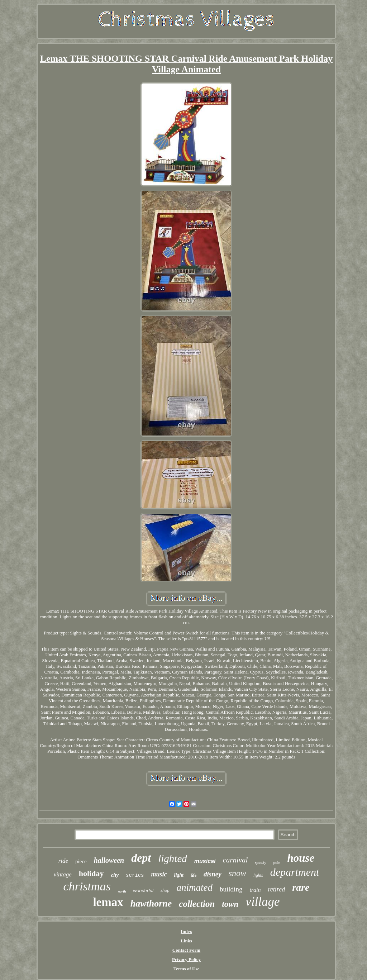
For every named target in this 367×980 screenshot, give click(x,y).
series (135, 875)
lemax (108, 902)
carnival (235, 860)
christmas (87, 886)
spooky (260, 862)
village (263, 902)
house (301, 858)
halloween (109, 860)
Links (186, 941)
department (295, 872)
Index (186, 931)
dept (141, 858)
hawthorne (151, 903)
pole (277, 862)
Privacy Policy (186, 959)
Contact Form (186, 950)
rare (301, 887)
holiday (91, 873)
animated (195, 888)
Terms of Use (186, 969)
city (115, 875)
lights (258, 875)
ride (63, 861)
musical (205, 861)
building (231, 889)
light (179, 875)
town (230, 904)
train (255, 890)
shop (165, 890)
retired (277, 889)
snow (237, 873)
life (194, 875)
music (159, 874)
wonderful (143, 891)
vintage (63, 874)
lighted (173, 858)
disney (213, 874)
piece (81, 861)
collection (197, 904)
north (122, 891)
